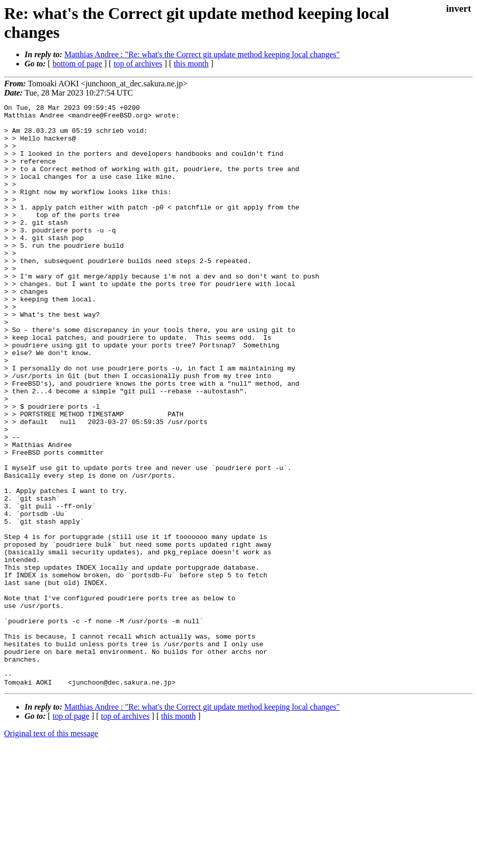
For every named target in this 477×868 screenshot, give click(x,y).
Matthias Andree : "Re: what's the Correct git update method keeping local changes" (202, 54)
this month (191, 64)
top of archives (138, 64)
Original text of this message (51, 850)
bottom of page (77, 64)
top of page (71, 832)
